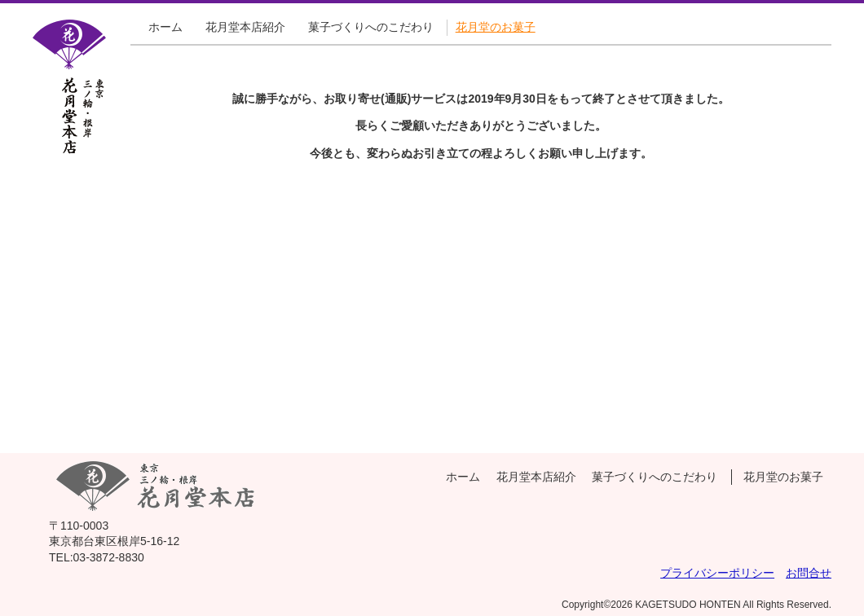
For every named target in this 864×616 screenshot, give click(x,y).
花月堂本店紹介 (245, 27)
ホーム (165, 27)
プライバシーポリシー (717, 573)
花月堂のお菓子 (496, 27)
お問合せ (809, 573)
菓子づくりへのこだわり (371, 27)
